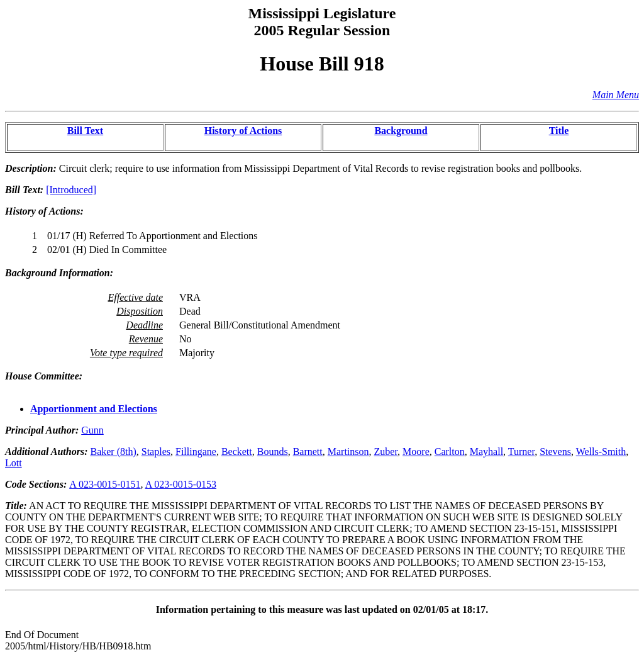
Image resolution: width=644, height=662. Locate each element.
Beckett (237, 452)
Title (559, 131)
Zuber (386, 452)
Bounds (273, 452)
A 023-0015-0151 (105, 484)
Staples (156, 452)
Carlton (450, 452)
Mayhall (486, 452)
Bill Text (85, 131)
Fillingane (196, 452)
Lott (14, 463)
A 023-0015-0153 (181, 484)
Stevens (555, 452)
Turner (521, 452)
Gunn (92, 430)
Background (401, 131)
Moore (416, 452)
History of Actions (243, 131)
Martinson (348, 452)
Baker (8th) (113, 452)
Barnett (308, 452)
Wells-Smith (601, 452)
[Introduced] (71, 190)
